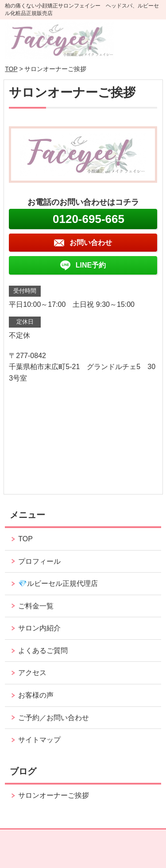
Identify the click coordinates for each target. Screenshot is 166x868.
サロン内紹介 (39, 628)
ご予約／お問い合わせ (54, 718)
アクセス (32, 673)
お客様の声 (36, 695)
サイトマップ (39, 740)
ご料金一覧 (36, 606)
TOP (11, 69)
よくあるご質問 (43, 651)
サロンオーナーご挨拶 (54, 795)
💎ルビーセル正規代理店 (58, 583)
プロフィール (39, 561)
